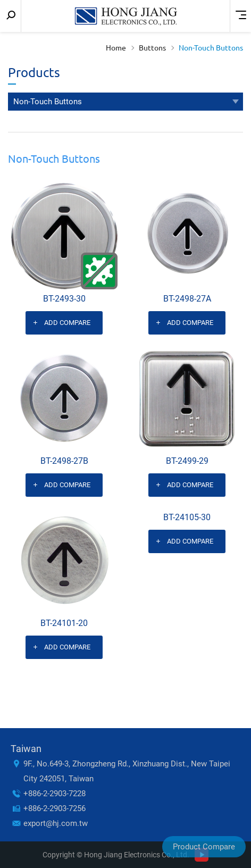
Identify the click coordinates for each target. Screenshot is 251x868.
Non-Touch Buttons (211, 48)
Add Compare (67, 323)
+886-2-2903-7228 (55, 794)
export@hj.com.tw (56, 823)
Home (116, 48)
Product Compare (204, 847)
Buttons (152, 48)
